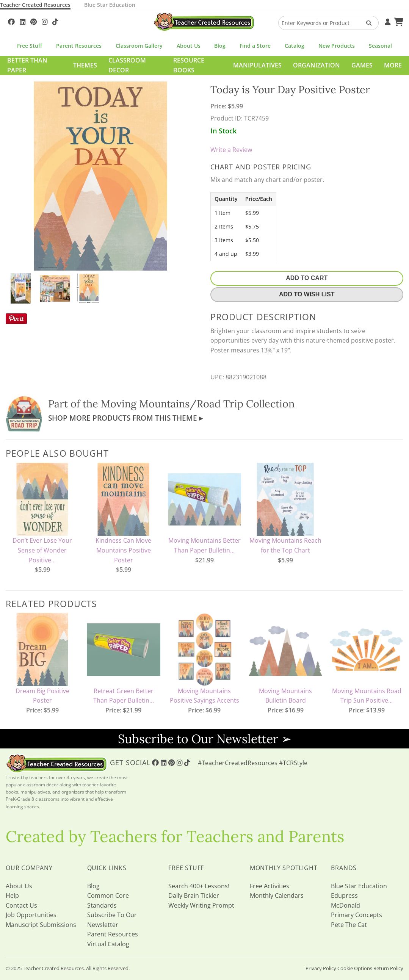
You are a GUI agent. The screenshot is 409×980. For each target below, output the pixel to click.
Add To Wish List (307, 294)
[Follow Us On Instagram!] (45, 21)
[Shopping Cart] (398, 21)
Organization (317, 65)
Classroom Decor (127, 65)
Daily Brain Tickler (194, 895)
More (393, 65)
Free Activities (270, 886)
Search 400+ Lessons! (199, 886)
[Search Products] (366, 23)
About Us (189, 46)
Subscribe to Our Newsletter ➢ (205, 739)
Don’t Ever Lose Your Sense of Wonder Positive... (42, 550)
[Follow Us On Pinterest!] (34, 21)
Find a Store (255, 46)
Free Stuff (30, 46)
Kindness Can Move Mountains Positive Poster (123, 550)
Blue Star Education (110, 5)
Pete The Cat (349, 925)
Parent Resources (79, 46)
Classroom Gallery (139, 46)
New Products (337, 46)
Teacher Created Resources (35, 5)
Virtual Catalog (108, 944)
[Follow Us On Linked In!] (23, 21)
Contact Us (21, 905)
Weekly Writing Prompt (201, 905)
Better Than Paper (27, 65)
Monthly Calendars (277, 895)
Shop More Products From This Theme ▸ (125, 418)
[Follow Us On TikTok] (55, 21)
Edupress (344, 895)
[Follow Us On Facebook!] (11, 21)
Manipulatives (257, 65)
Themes (85, 65)
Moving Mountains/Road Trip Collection (198, 404)
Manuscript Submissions (41, 925)
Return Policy (388, 968)
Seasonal (380, 46)
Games (362, 65)
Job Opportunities (31, 915)
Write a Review (231, 150)
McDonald (346, 905)
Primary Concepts (357, 915)
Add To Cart (307, 278)
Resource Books (189, 65)
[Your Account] (387, 21)
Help (12, 895)
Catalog (295, 46)
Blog (220, 46)
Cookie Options (355, 968)
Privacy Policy (321, 968)
